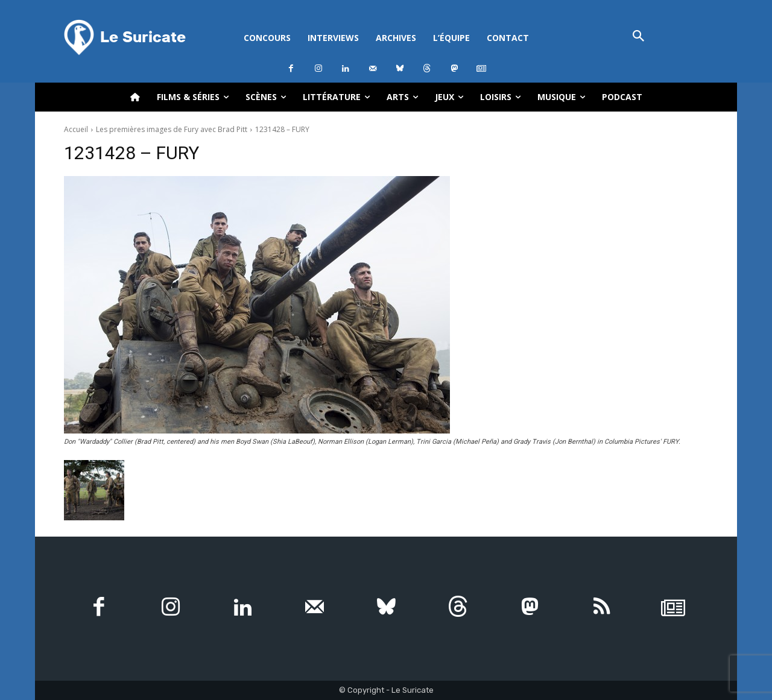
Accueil (76, 129)
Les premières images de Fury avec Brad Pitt (172, 129)
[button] (638, 37)
